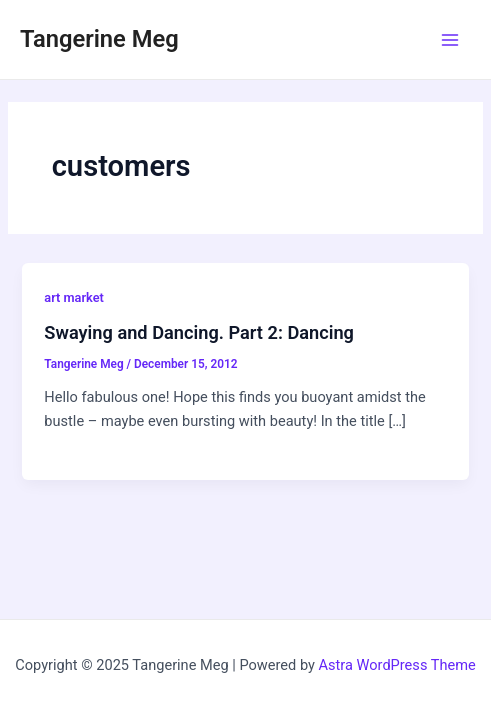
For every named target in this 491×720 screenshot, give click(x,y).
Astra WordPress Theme (397, 665)
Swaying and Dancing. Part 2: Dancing (199, 332)
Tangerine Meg (99, 39)
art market (73, 297)
